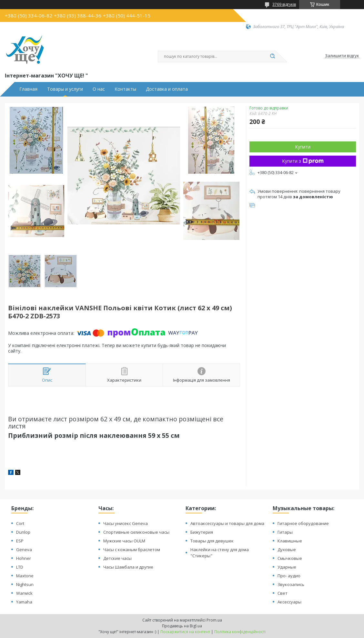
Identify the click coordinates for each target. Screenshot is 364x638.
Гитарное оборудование (303, 523)
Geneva (24, 550)
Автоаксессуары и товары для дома (227, 523)
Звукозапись (291, 584)
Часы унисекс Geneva (126, 523)
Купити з (303, 161)
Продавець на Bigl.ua (182, 626)
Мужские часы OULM (124, 541)
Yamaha (24, 602)
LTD (20, 567)
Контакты (125, 89)
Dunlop (23, 532)
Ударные (287, 567)
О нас (99, 89)
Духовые (287, 550)
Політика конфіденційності (240, 632)
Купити (303, 147)
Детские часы (117, 558)
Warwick (24, 593)
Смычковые (290, 558)
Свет (283, 593)
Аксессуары (289, 602)
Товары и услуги (65, 89)
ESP (20, 541)
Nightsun (25, 584)
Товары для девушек (212, 541)
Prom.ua (214, 620)
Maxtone (25, 576)
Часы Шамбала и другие (128, 567)
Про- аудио (289, 576)
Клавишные (290, 541)
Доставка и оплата (167, 89)
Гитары (285, 532)
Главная (28, 89)
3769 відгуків (284, 4)
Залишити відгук (342, 56)
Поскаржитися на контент (185, 632)
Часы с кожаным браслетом (132, 550)
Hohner (24, 558)
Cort (20, 523)
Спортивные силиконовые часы (136, 532)
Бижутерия (202, 532)
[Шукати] (272, 57)
